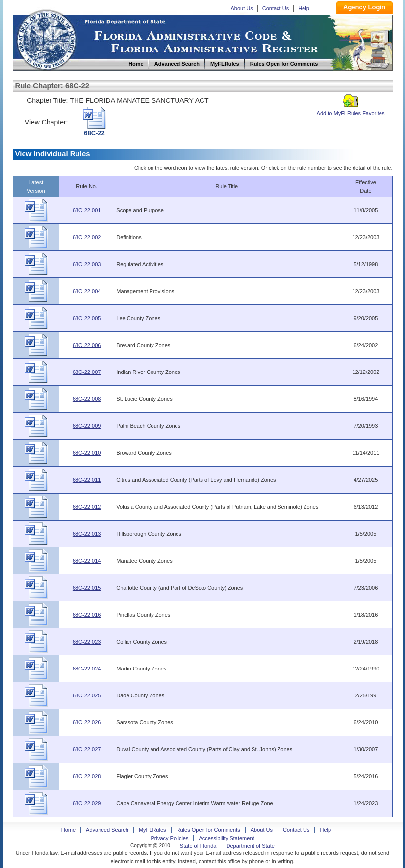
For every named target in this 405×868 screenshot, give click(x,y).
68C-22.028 (87, 776)
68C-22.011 (87, 480)
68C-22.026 (87, 722)
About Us (242, 8)
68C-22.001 (87, 210)
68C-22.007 (87, 372)
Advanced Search (107, 830)
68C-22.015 (87, 588)
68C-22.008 (87, 399)
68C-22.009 (87, 426)
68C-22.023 (87, 642)
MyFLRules (152, 830)
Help (304, 8)
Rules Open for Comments (208, 830)
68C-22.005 (87, 318)
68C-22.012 (87, 507)
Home (46, 38)
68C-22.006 (87, 345)
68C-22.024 (87, 669)
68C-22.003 (87, 264)
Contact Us (276, 8)
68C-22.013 (87, 534)
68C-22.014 (87, 561)
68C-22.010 (87, 453)
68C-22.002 (87, 237)
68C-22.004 (87, 291)
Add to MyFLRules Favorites (351, 110)
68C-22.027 (87, 749)
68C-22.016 (87, 615)
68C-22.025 (87, 695)
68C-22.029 (87, 803)
